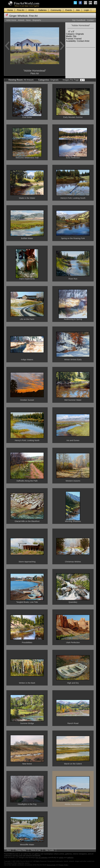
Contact (90, 20)
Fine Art (21, 10)
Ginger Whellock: (19, 16)
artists (61, 857)
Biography (37, 20)
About (9, 850)
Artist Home (11, 20)
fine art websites (42, 857)
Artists (31, 10)
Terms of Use (36, 850)
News (28, 20)
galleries (70, 857)
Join (78, 10)
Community (56, 10)
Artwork (21, 20)
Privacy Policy (21, 850)
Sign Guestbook (79, 20)
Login (87, 10)
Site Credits (50, 850)
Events (69, 10)
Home (10, 10)
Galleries (42, 10)
